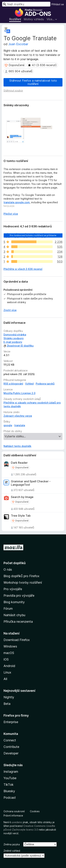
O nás (8, 569)
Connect (10, 740)
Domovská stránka (15, 335)
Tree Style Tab (21, 516)
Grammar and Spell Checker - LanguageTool (31, 483)
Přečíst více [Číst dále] (11, 214)
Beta (7, 704)
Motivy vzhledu (34, 19)
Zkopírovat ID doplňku (19, 346)
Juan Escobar (18, 44)
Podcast (10, 798)
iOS (6, 659)
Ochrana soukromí (14, 811)
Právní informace (13, 816)
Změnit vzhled (12, 851)
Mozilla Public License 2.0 (19, 393)
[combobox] (26, 4)
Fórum (8, 609)
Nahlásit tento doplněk (17, 446)
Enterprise (11, 722)
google (8, 425)
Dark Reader (19, 463)
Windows (10, 646)
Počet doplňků (15, 563)
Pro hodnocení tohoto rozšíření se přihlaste (33, 235)
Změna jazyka (12, 844)
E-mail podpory (13, 342)
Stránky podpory (14, 338)
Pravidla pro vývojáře (19, 596)
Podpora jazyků (45, 384)
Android (9, 666)
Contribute (11, 747)
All (5, 679)
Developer (11, 753)
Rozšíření (15, 19)
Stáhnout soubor (13, 90)
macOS (9, 653)
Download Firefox (17, 640)
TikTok (9, 785)
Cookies (35, 811)
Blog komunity (14, 602)
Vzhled (29, 384)
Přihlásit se (58, 4)
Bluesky (9, 791)
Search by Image (22, 497)
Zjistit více (10, 310)
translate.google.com (17, 202)
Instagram (11, 772)
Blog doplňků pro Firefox (21, 576)
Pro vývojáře (13, 589)
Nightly (9, 697)
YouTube (10, 778)
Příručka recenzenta (18, 622)
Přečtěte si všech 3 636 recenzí (23, 269)
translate (20, 425)
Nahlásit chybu (14, 615)
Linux (7, 672)
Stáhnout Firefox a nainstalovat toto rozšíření (33, 82)
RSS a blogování (13, 384)
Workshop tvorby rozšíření (23, 583)
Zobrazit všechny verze (18, 416)
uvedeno (17, 822)
